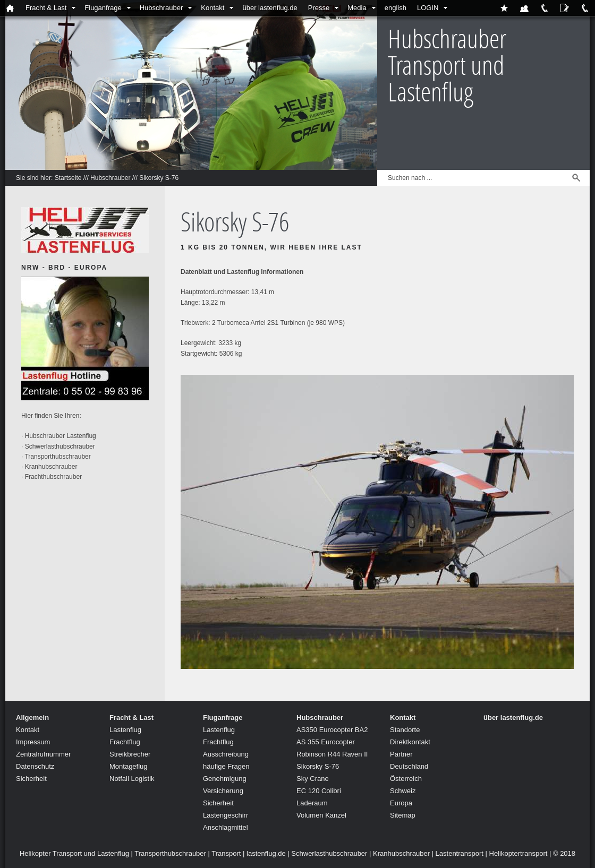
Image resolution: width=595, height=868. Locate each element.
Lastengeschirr (226, 815)
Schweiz (403, 791)
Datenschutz (35, 766)
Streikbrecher (130, 754)
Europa (401, 803)
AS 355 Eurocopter (326, 742)
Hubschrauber (161, 8)
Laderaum (312, 803)
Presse (319, 8)
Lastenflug (125, 730)
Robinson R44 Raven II (332, 754)
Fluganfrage (103, 8)
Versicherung (223, 791)
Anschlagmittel (226, 827)
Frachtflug (125, 742)
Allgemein (32, 717)
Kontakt (212, 8)
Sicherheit (31, 779)
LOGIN (428, 8)
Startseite (68, 178)
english (396, 8)
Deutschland (409, 766)
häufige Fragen (226, 766)
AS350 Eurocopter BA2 (332, 730)
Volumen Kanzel (321, 815)
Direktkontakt (410, 742)
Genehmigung (225, 779)
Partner (401, 754)
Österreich (406, 779)
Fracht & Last (46, 8)
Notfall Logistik (132, 779)
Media (357, 8)
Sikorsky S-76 (159, 178)
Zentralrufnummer (43, 754)
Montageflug (129, 766)
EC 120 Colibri (319, 791)
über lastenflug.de (270, 8)
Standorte (405, 730)
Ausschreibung (226, 754)
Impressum (33, 742)
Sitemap (403, 815)
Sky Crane (313, 779)
